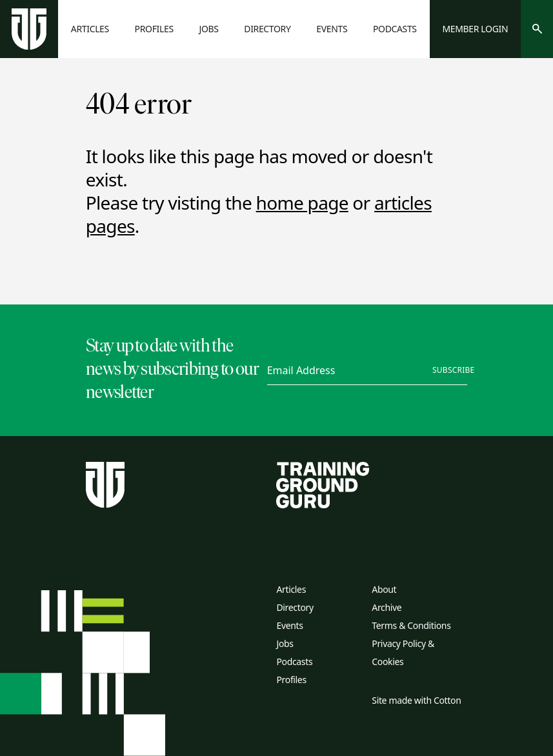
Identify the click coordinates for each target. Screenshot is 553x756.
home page (302, 203)
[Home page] (29, 29)
